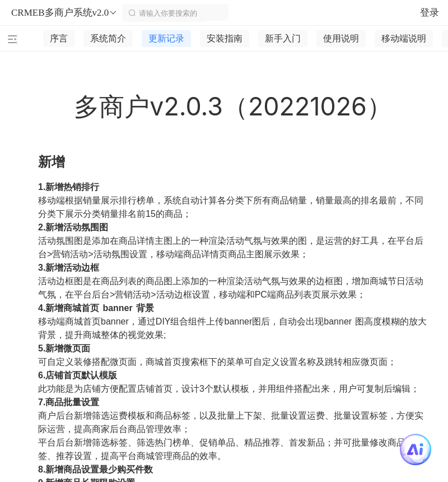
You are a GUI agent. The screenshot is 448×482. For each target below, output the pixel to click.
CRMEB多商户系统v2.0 (64, 13)
